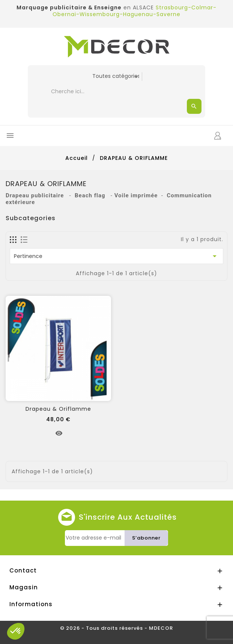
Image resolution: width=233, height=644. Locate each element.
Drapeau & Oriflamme (58, 409)
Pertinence (116, 256)
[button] (16, 631)
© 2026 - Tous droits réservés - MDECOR (116, 628)
